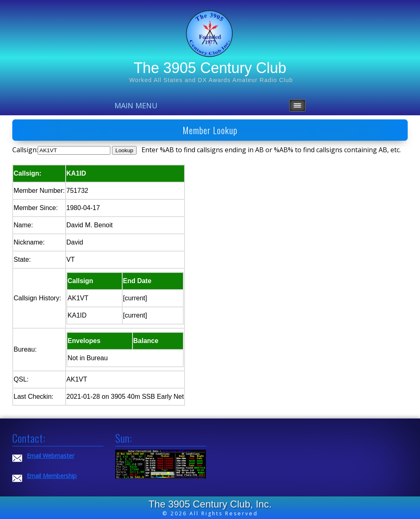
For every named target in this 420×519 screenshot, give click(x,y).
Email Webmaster (50, 456)
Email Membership (52, 476)
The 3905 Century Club (210, 68)
